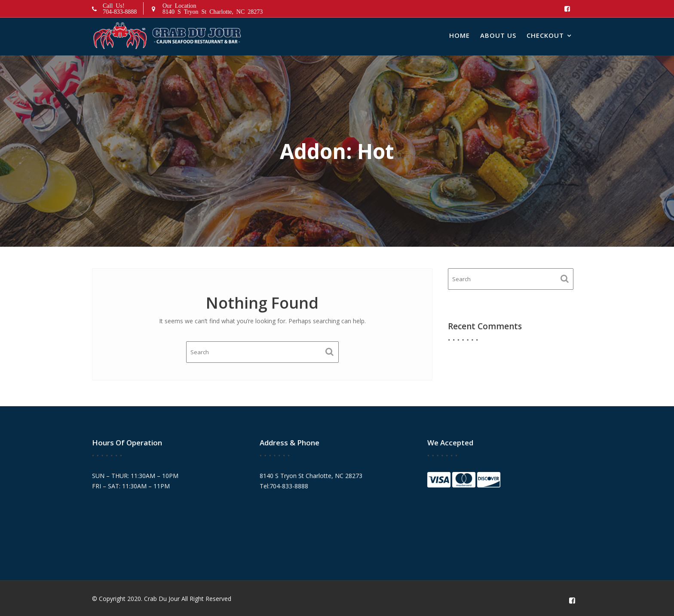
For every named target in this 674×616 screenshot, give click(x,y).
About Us (498, 35)
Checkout (545, 35)
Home (460, 35)
